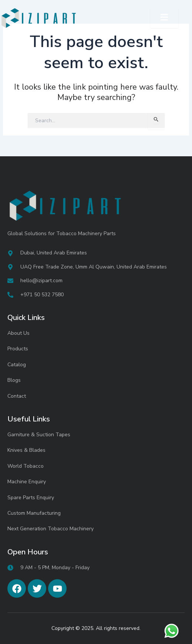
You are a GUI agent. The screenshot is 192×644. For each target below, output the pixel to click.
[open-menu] (164, 18)
